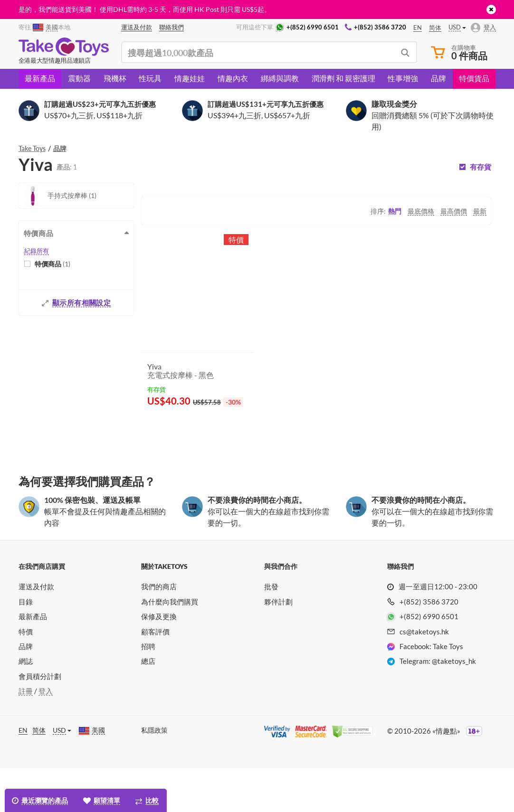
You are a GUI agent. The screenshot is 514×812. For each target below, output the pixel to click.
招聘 (148, 690)
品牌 (438, 78)
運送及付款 (36, 630)
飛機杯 (115, 78)
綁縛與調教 (280, 78)
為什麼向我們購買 (170, 645)
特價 (26, 675)
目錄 (26, 645)
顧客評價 (155, 675)
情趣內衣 (233, 78)
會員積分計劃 (40, 720)
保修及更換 (159, 660)
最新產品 (40, 78)
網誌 (26, 705)
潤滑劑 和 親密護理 (343, 78)
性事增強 (403, 78)
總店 (148, 705)
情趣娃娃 (190, 78)
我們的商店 (159, 630)
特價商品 (52, 264)
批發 (271, 630)
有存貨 (481, 167)
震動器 (79, 78)
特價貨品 (474, 78)
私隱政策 (154, 774)
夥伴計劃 (278, 645)
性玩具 (150, 78)
